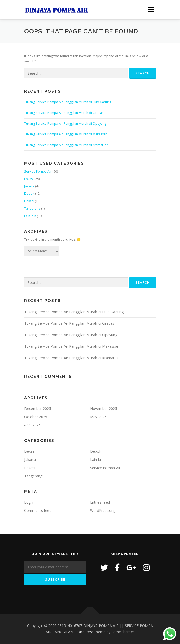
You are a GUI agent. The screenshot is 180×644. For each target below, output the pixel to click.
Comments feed (38, 510)
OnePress (85, 632)
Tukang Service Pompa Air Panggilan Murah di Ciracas (64, 113)
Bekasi (29, 201)
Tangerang (32, 208)
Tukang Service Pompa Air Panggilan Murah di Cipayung (65, 124)
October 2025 (36, 417)
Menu (151, 10)
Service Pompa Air (38, 171)
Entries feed (100, 502)
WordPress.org (102, 510)
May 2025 (98, 417)
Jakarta (29, 186)
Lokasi (29, 179)
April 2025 (32, 425)
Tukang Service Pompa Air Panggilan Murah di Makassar (66, 134)
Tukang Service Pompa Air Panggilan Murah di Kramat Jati (66, 145)
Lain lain (30, 216)
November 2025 (104, 409)
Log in (29, 502)
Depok (29, 194)
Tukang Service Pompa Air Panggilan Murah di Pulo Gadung (68, 102)
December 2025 (38, 409)
